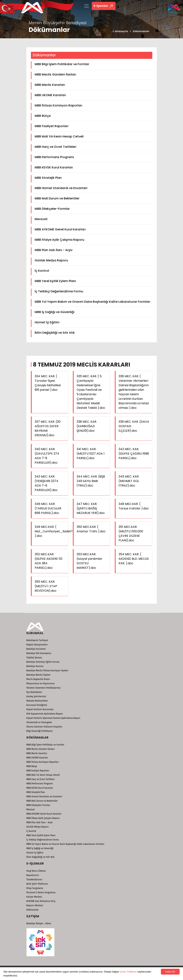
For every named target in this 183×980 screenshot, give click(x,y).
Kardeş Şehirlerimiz (36, 696)
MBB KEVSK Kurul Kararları (54, 167)
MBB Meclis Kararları (50, 85)
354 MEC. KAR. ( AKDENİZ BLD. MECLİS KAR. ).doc (134, 559)
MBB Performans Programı (54, 157)
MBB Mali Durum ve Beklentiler (57, 198)
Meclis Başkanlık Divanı (38, 679)
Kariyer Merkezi (34, 897)
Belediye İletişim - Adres (39, 923)
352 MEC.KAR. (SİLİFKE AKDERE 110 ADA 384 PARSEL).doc (49, 561)
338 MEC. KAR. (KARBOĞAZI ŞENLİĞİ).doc (87, 426)
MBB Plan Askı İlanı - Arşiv (54, 250)
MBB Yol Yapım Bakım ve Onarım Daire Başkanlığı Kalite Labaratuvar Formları (92, 302)
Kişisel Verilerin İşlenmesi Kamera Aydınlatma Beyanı (53, 718)
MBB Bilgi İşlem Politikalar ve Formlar (62, 64)
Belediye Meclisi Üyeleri (38, 675)
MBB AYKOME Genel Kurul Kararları (60, 229)
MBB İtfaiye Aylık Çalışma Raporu (59, 240)
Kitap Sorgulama (35, 888)
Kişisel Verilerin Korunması (40, 709)
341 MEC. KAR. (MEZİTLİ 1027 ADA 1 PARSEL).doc (91, 454)
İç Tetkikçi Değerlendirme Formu (59, 291)
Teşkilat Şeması (34, 658)
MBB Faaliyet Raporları (52, 126)
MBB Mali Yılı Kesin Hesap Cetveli (59, 136)
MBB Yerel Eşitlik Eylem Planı (55, 281)
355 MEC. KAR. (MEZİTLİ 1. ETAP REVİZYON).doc (46, 586)
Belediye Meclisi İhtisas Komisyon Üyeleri (47, 671)
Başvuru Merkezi (35, 905)
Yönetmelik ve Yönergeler (39, 722)
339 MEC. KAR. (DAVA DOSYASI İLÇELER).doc (134, 426)
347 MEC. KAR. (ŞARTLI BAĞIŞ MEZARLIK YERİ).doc (91, 508)
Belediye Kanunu (35, 666)
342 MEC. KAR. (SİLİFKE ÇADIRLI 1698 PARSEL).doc (134, 454)
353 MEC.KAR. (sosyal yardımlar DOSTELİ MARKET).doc (89, 561)
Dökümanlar (141, 31)
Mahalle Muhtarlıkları (37, 701)
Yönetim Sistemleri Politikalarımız (44, 688)
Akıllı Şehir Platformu (37, 884)
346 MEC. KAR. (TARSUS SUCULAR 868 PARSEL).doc (48, 508)
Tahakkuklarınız (34, 880)
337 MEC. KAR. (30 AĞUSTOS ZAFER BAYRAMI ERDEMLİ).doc (48, 428)
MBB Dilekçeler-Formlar (52, 209)
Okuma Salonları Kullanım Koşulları (44, 727)
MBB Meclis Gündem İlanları (55, 74)
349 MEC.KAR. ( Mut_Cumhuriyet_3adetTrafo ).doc (57, 531)
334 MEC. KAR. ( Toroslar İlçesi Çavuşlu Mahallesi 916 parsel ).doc (48, 383)
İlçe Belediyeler (34, 692)
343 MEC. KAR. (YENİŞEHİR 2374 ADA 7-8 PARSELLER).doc (46, 483)
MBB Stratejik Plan (48, 178)
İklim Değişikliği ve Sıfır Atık (55, 333)
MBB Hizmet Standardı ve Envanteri (61, 188)
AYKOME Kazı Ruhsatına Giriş (41, 901)
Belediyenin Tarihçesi (37, 640)
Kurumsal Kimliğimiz (37, 705)
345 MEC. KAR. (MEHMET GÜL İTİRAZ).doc (129, 481)
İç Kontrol (42, 271)
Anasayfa (120, 31)
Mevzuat (41, 219)
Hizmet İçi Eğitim (47, 322)
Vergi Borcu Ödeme (36, 871)
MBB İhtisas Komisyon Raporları (58, 105)
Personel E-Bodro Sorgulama (41, 892)
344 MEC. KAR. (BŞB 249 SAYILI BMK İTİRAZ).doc (91, 481)
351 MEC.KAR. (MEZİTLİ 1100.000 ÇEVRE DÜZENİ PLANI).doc (131, 534)
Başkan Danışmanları (37, 645)
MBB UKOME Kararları (50, 95)
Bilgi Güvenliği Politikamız (40, 731)
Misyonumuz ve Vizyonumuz (41, 684)
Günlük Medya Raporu (51, 260)
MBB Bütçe (43, 116)
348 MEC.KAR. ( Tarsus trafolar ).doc (134, 506)
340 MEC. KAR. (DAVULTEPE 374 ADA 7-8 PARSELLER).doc (47, 456)
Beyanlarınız (33, 875)
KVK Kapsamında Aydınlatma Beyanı (45, 714)
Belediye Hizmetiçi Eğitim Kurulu (43, 662)
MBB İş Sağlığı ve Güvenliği (55, 312)
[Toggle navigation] (87, 6)
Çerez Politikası (128, 972)
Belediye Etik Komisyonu (39, 653)
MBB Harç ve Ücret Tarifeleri (55, 147)
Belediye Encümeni (36, 649)
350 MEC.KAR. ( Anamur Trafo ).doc (91, 529)
